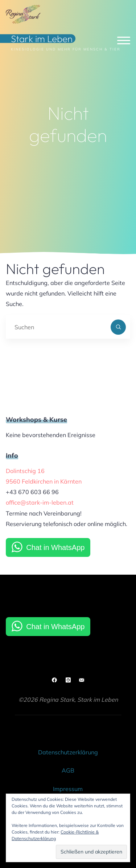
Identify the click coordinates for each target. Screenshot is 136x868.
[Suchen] (118, 327)
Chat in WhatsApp (55, 547)
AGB (68, 770)
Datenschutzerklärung (68, 752)
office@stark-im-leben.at (40, 502)
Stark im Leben (42, 39)
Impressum (68, 789)
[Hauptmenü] (124, 41)
